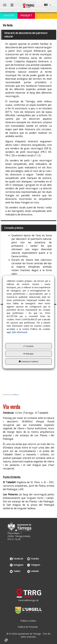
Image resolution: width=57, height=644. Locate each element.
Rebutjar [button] (28, 354)
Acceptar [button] (28, 346)
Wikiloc (16, 395)
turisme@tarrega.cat (29, 600)
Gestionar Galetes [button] (29, 361)
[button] (48, 5)
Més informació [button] (20, 332)
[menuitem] (48, 5)
